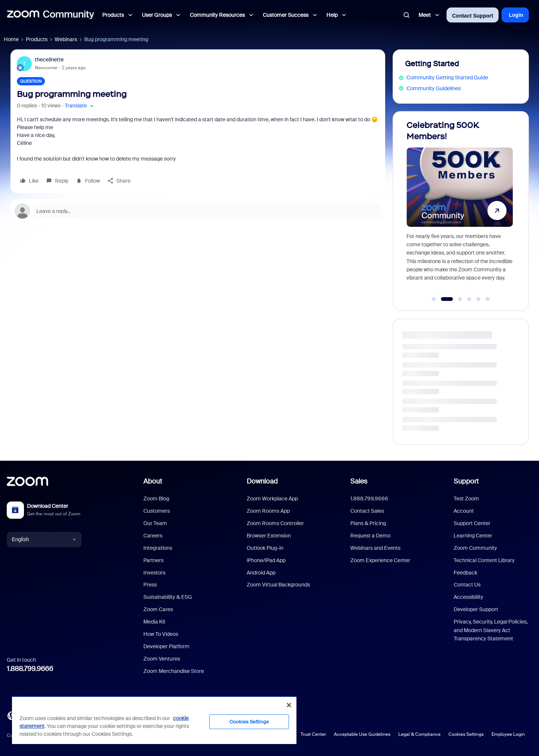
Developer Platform (166, 646)
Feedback (465, 573)
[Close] (289, 705)
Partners (153, 560)
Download (262, 481)
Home (11, 39)
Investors (154, 573)
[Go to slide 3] (460, 299)
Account (464, 511)
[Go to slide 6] (488, 299)
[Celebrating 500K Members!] (460, 208)
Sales (359, 481)
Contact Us (467, 585)
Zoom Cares (158, 609)
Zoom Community (475, 548)
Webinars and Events (375, 548)
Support (466, 481)
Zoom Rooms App (268, 511)
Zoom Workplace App (272, 499)
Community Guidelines (434, 88)
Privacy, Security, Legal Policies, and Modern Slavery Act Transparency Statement (491, 630)
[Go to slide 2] (447, 299)
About (153, 481)
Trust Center (313, 734)
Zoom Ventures (162, 659)
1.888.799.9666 (30, 669)
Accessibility (468, 597)
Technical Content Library (484, 560)
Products (37, 39)
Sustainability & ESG (168, 597)
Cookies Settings (466, 734)
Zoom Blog (156, 499)
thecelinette (49, 60)
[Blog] (12, 715)
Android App (261, 573)
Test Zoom (466, 499)
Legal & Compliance (419, 734)
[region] (154, 720)
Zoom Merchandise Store (174, 671)
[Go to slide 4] (469, 299)
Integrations (158, 548)
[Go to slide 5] (478, 299)
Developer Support (476, 609)
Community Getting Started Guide (447, 77)
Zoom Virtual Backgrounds (278, 585)
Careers (153, 536)
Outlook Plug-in (265, 548)
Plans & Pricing (368, 523)
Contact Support (473, 16)
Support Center (472, 523)
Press (150, 585)
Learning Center (473, 536)
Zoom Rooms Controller (275, 523)
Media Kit (154, 622)
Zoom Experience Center (380, 560)
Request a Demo (370, 536)
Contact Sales (367, 511)
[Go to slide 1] (434, 299)
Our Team (155, 523)
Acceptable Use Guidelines (362, 734)
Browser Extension (269, 536)
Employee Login (508, 734)
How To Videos (161, 634)
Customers (157, 511)
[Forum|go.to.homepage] (51, 15)
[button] (80, 106)
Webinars (66, 39)
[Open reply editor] (198, 211)
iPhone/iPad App (266, 560)
